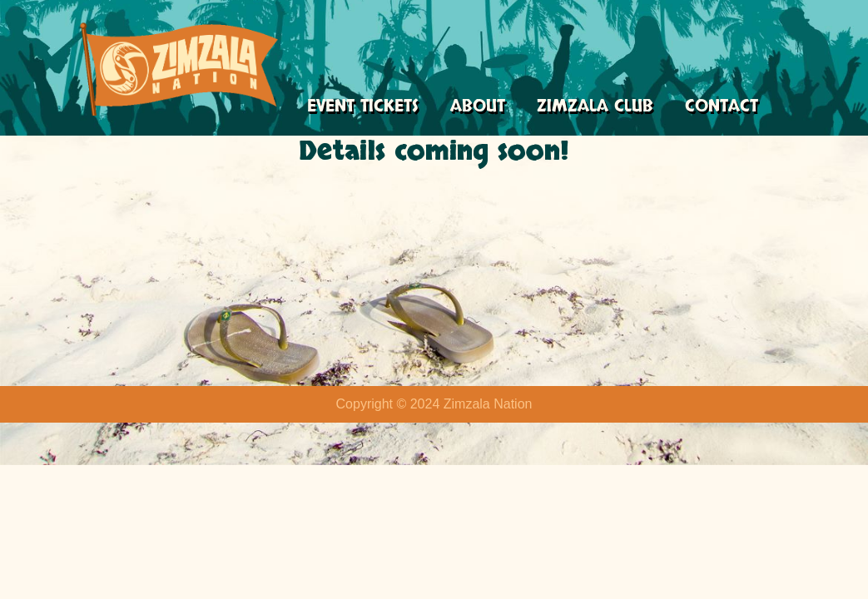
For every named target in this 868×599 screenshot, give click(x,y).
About (481, 107)
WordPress (161, 578)
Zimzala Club (600, 107)
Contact (728, 107)
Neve (28, 578)
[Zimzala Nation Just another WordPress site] (179, 69)
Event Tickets (365, 107)
